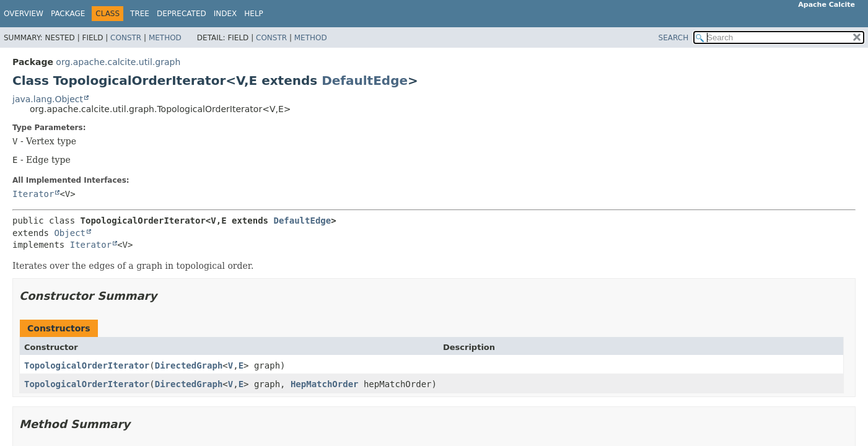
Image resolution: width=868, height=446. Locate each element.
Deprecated (182, 14)
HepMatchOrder (325, 384)
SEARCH (674, 38)
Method (165, 38)
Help (254, 14)
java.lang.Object (48, 99)
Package (68, 14)
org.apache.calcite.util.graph (118, 62)
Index (226, 14)
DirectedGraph (189, 365)
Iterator (33, 194)
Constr (126, 38)
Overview (24, 14)
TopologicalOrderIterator (87, 365)
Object (70, 233)
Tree (140, 14)
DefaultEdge (365, 81)
